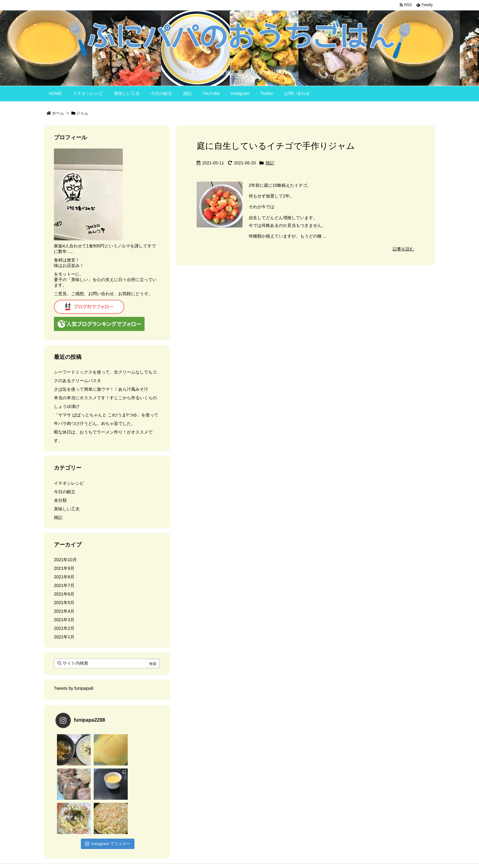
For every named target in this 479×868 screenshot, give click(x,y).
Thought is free (271, 853)
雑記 (270, 163)
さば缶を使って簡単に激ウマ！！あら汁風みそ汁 (101, 389)
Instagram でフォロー (108, 809)
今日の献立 (65, 492)
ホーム (58, 113)
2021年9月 (64, 568)
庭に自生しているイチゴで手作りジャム (276, 146)
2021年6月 (64, 594)
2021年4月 (64, 611)
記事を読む (403, 249)
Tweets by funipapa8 (74, 688)
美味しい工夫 (67, 509)
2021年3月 (64, 620)
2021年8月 (64, 577)
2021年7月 (64, 585)
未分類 (60, 500)
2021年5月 (64, 603)
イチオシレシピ (69, 483)
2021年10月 (65, 560)
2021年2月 (64, 628)
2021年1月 (64, 637)
